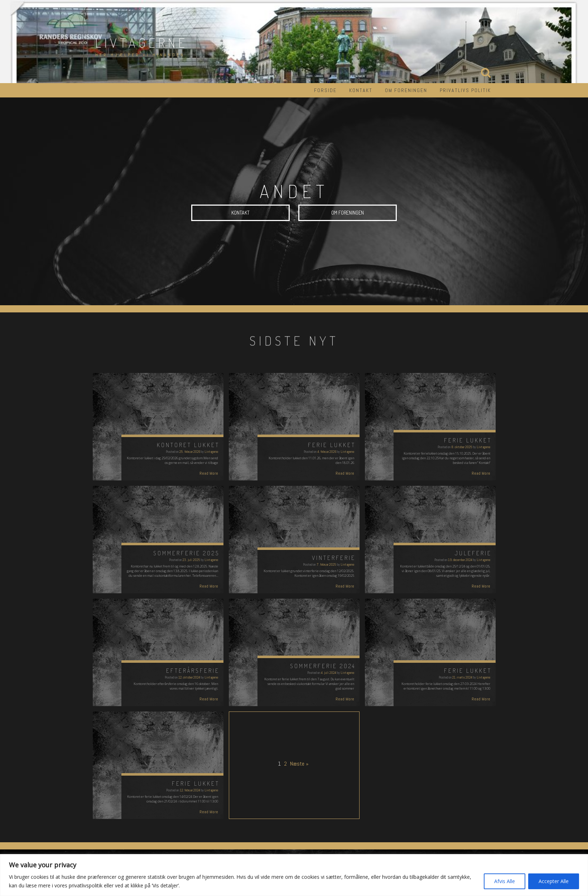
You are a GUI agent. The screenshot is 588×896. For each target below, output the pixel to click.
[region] (294, 875)
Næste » (299, 764)
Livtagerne (142, 43)
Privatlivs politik (465, 90)
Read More (209, 473)
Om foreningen (406, 90)
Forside (325, 90)
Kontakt (361, 90)
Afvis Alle (505, 881)
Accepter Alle (554, 881)
